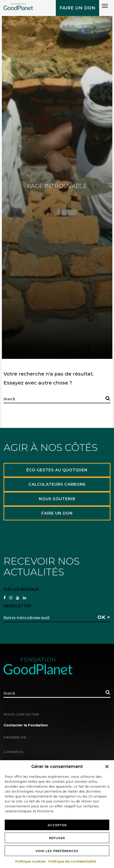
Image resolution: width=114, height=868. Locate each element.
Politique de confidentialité (73, 861)
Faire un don (77, 8)
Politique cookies (31, 861)
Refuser (57, 838)
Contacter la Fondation (26, 725)
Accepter (57, 825)
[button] (107, 767)
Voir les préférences (57, 851)
